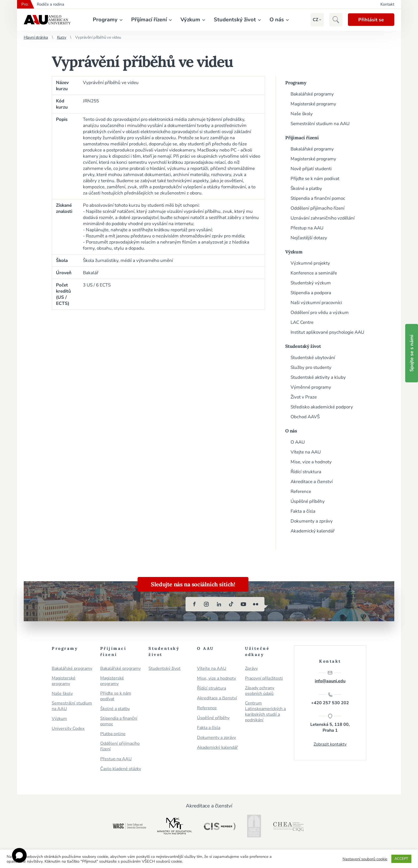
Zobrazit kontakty (330, 744)
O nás (276, 20)
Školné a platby (306, 188)
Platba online (113, 734)
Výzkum (190, 20)
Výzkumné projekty (310, 263)
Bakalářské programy (312, 94)
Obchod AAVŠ (305, 417)
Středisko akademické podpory (322, 407)
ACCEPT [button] (401, 859)
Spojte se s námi (412, 353)
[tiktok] (231, 604)
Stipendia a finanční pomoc (318, 198)
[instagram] (207, 604)
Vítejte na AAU (306, 452)
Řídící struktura (306, 472)
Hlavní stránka (36, 37)
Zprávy (251, 669)
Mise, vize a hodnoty (311, 462)
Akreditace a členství (312, 482)
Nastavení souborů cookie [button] (365, 859)
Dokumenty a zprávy (312, 521)
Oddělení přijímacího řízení (317, 208)
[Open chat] (19, 855)
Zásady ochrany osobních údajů (260, 691)
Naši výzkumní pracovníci (316, 303)
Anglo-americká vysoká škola (47, 20)
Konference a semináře (314, 273)
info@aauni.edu (330, 677)
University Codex (68, 729)
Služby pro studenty (311, 367)
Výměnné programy (311, 387)
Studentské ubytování (313, 358)
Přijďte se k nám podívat (315, 179)
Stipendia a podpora (311, 293)
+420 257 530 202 (330, 699)
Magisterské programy (313, 104)
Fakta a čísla (303, 511)
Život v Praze (304, 397)
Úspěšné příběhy (308, 501)
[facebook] (194, 604)
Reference (301, 491)
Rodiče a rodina (51, 4)
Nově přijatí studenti (311, 169)
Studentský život (235, 20)
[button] (315, 20)
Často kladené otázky (121, 769)
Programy (105, 20)
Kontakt (387, 4)
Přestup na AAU (307, 228)
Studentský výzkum (311, 283)
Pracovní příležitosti (264, 678)
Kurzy (62, 37)
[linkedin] (219, 604)
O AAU (298, 442)
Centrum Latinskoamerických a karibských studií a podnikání (265, 712)
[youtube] (243, 604)
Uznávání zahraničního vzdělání (323, 218)
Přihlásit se (371, 20)
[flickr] (256, 604)
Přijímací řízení (149, 20)
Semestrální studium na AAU (320, 124)
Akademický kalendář (313, 531)
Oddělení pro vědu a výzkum (320, 312)
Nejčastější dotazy (309, 238)
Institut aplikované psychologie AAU (327, 332)
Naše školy (302, 114)
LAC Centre (302, 322)
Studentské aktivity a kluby (318, 377)
